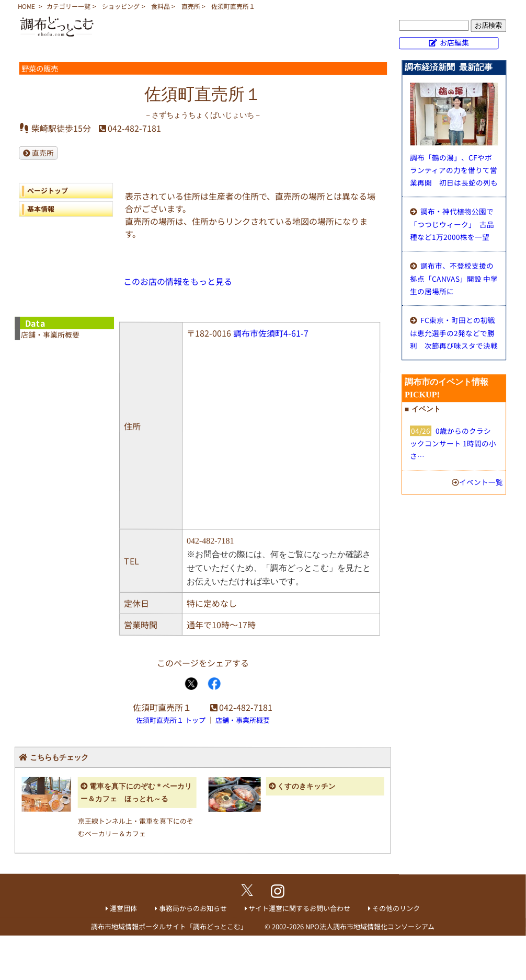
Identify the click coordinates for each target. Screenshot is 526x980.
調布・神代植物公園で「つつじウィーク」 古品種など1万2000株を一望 (452, 224)
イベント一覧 (481, 482)
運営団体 (123, 908)
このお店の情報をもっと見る (178, 281)
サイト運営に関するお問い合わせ (299, 908)
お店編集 (454, 42)
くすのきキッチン (306, 786)
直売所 (191, 6)
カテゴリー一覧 (68, 6)
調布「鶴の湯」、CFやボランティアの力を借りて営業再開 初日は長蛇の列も (454, 170)
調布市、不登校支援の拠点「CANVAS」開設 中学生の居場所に (454, 278)
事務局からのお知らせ (193, 908)
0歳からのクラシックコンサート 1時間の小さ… (453, 443)
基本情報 (41, 209)
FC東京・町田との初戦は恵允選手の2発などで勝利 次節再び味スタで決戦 (454, 333)
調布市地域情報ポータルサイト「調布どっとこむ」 (169, 926)
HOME (26, 6)
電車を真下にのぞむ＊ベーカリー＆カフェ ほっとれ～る (136, 793)
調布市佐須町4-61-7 (271, 333)
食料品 (161, 6)
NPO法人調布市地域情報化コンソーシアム (370, 926)
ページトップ (48, 191)
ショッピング (121, 6)
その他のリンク (396, 908)
